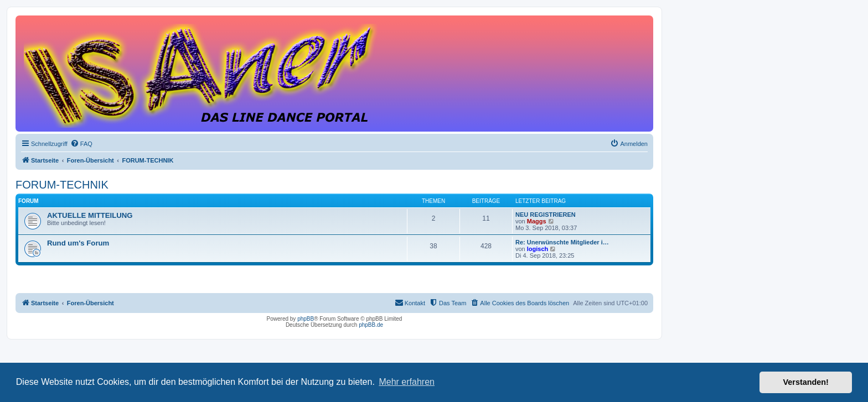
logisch (538, 249)
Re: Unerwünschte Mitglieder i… (562, 242)
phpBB (306, 319)
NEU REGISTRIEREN (546, 215)
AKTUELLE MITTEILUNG (90, 215)
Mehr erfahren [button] (407, 382)
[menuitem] (81, 144)
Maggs (537, 221)
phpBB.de (371, 325)
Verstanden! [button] (806, 382)
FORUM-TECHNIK (62, 185)
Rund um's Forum (78, 243)
